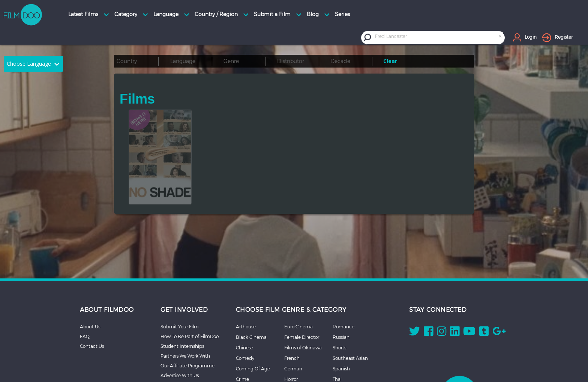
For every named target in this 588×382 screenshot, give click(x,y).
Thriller (340, 338)
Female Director (302, 285)
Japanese (295, 348)
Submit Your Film (180, 275)
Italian (291, 338)
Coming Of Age (253, 317)
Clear (390, 61)
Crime (242, 327)
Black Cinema (251, 285)
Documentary (251, 348)
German (293, 317)
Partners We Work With (185, 304)
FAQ (85, 284)
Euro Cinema (298, 275)
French (292, 306)
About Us (90, 275)
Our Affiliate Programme (187, 314)
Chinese (244, 296)
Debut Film (248, 338)
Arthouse (246, 275)
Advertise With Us (180, 323)
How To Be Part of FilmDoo (190, 284)
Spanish (341, 317)
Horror (291, 327)
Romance (343, 275)
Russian (341, 285)
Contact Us (92, 294)
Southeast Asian (350, 306)
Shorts (339, 296)
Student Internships (182, 294)
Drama (243, 359)
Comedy (245, 306)
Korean (292, 359)
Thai (337, 327)
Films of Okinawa (303, 296)
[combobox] (439, 37)
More (338, 348)
